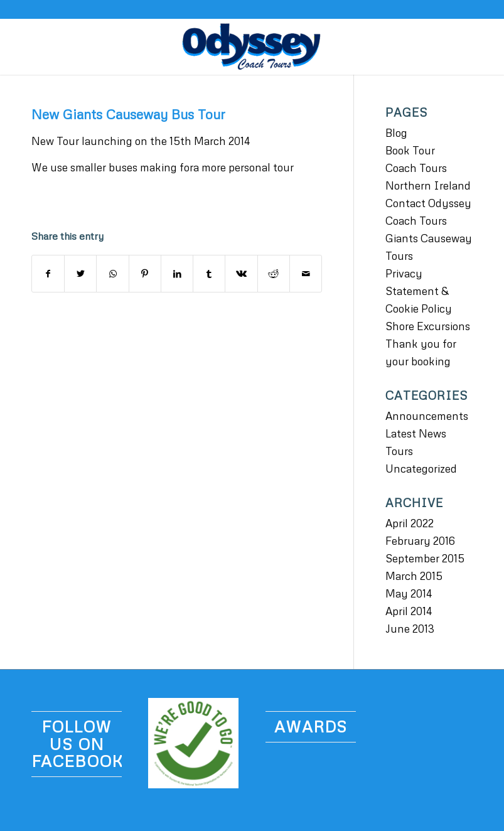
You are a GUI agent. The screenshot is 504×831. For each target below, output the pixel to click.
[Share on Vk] (241, 274)
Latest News (416, 433)
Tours (399, 451)
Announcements (427, 416)
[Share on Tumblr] (209, 274)
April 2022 (410, 523)
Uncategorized (421, 469)
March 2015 (414, 576)
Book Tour (410, 150)
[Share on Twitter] (80, 274)
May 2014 (409, 593)
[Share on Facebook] (48, 274)
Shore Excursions (428, 326)
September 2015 (425, 558)
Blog (396, 133)
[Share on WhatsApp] (112, 274)
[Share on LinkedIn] (177, 274)
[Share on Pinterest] (145, 274)
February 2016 (420, 541)
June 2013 (410, 629)
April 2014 (409, 611)
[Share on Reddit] (274, 274)
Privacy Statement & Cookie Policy (419, 291)
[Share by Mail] (306, 274)
